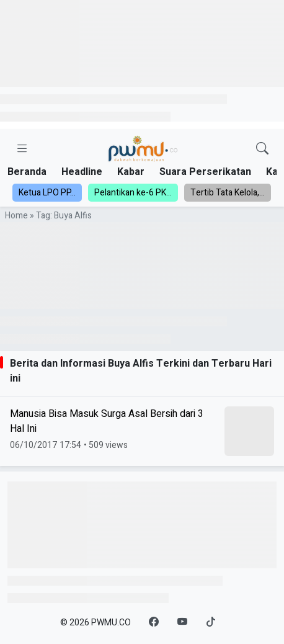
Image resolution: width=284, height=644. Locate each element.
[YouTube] (182, 622)
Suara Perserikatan (205, 172)
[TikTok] (211, 622)
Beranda (27, 172)
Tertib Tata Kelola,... (228, 193)
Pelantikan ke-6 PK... (133, 193)
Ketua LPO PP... (47, 193)
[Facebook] (154, 622)
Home (16, 216)
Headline (82, 172)
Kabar (131, 172)
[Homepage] (143, 149)
